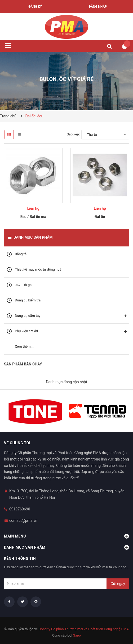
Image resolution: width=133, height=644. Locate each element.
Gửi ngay (118, 584)
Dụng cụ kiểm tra (28, 300)
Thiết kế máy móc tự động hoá (38, 269)
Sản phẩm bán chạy (23, 364)
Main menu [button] (66, 536)
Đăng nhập (98, 7)
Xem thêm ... (25, 346)
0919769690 (20, 509)
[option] (35, 411)
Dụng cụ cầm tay (28, 316)
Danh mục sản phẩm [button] (66, 547)
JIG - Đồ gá (23, 285)
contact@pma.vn (23, 521)
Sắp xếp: (73, 134)
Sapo (77, 635)
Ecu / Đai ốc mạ (33, 217)
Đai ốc (100, 217)
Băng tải (21, 254)
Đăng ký (35, 7)
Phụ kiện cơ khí (26, 331)
